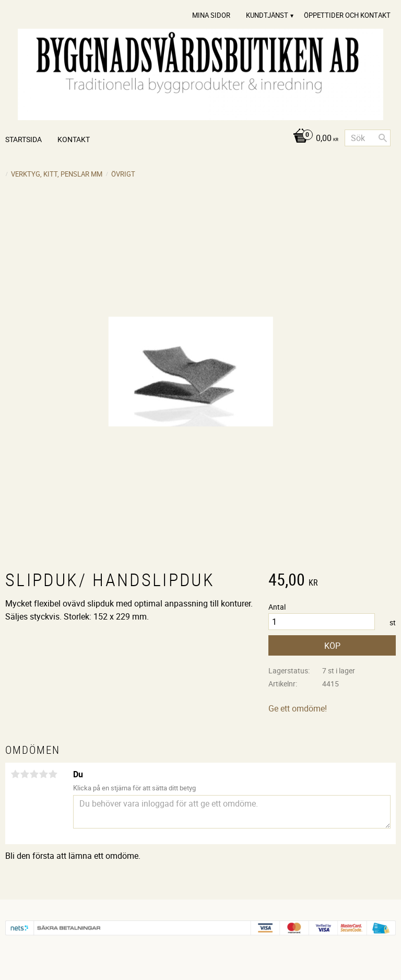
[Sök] (383, 138)
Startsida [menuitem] (23, 139)
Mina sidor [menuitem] (211, 15)
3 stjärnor (34, 774)
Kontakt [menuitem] (74, 139)
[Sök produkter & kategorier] (368, 138)
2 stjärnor (25, 774)
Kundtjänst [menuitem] (267, 15)
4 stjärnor (43, 774)
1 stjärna (15, 774)
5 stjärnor (53, 774)
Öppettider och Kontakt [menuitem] (347, 15)
